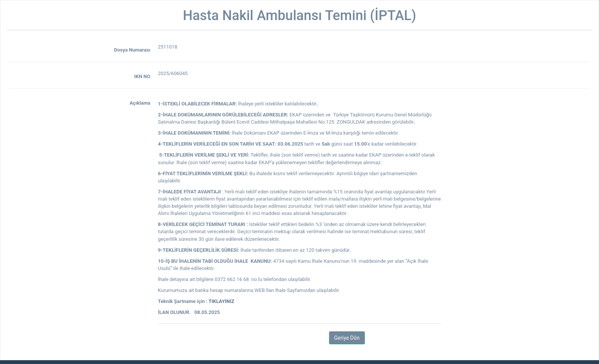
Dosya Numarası (132, 50)
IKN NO (142, 76)
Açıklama (140, 103)
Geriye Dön (347, 338)
